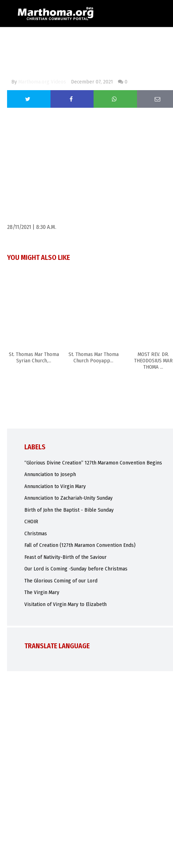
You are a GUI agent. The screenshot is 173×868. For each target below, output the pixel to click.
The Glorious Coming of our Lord (61, 581)
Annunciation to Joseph (50, 474)
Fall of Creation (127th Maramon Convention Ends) (80, 545)
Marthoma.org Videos (42, 82)
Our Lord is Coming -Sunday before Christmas (76, 569)
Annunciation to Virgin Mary (55, 486)
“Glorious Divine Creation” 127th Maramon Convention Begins (93, 463)
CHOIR (31, 522)
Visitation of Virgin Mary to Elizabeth (65, 604)
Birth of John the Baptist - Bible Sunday (69, 510)
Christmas (36, 533)
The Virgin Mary (42, 592)
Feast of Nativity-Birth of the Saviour (65, 557)
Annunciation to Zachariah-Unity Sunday (68, 498)
